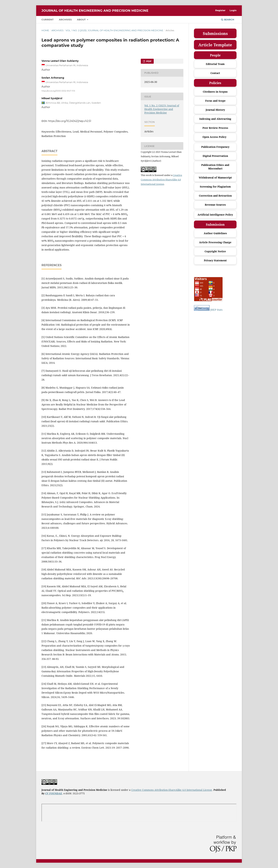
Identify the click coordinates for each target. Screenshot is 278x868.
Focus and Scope (215, 101)
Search (228, 20)
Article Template (215, 45)
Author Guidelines (215, 233)
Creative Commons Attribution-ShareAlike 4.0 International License (161, 180)
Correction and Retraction (215, 196)
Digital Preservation (215, 156)
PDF (148, 61)
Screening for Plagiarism (215, 187)
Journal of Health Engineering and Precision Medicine (95, 11)
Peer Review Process (215, 128)
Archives (65, 20)
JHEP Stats (216, 310)
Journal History (215, 110)
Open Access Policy (214, 137)
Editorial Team (215, 64)
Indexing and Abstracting (215, 119)
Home (45, 30)
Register (220, 10)
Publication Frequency (215, 147)
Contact (215, 73)
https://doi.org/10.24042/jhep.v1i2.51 (70, 121)
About (82, 20)
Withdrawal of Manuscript (215, 178)
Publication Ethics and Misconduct (215, 167)
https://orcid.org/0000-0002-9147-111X (58, 91)
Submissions (215, 33)
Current (48, 20)
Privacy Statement (215, 260)
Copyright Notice (215, 251)
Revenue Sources (215, 205)
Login (233, 10)
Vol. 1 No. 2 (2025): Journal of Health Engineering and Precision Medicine (114, 30)
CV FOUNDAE (54, 793)
